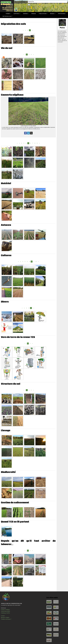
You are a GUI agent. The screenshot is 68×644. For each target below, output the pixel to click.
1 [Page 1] (25, 30)
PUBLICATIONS (43, 14)
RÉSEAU (52, 14)
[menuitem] (3, 14)
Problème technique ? (6, 619)
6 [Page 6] (31, 143)
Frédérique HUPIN (5, 613)
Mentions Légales (5, 617)
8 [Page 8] (35, 143)
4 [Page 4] (26, 143)
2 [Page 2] (28, 30)
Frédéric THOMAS (5, 610)
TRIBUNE (33, 14)
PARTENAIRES (62, 14)
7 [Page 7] (33, 143)
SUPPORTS (16, 14)
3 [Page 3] (31, 55)
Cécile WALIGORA (5, 611)
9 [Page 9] (37, 143)
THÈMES (8, 14)
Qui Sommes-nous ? (7, 16)
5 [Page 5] (29, 262)
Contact (3, 616)
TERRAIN (25, 14)
